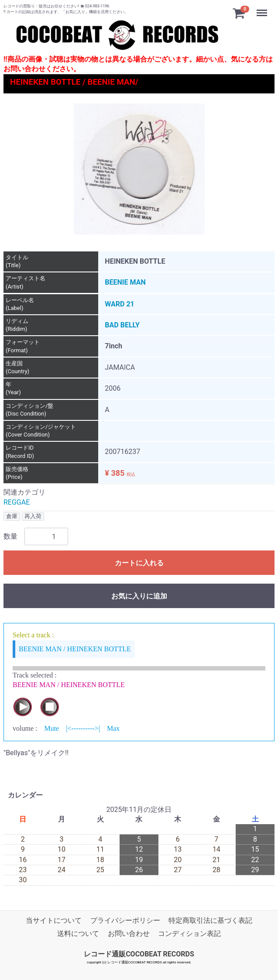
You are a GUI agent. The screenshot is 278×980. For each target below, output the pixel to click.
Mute (51, 729)
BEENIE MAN (125, 283)
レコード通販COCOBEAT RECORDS (139, 954)
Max (113, 729)
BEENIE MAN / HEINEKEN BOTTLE (75, 649)
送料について (78, 934)
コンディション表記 (189, 934)
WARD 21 (119, 304)
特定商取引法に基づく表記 (210, 920)
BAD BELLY (122, 325)
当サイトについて (54, 920)
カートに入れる (139, 563)
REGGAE (17, 502)
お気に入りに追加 (139, 597)
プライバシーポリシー (125, 920)
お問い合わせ (129, 934)
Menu (263, 9)
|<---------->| (83, 729)
